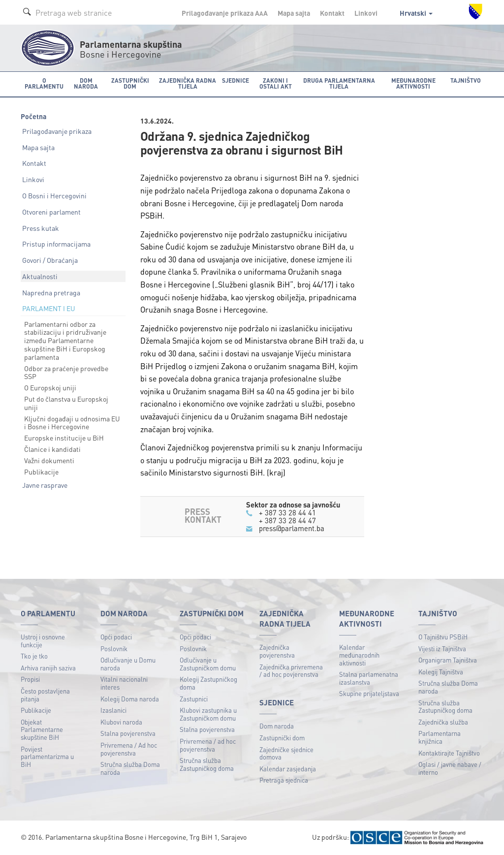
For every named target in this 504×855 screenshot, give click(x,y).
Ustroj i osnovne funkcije (43, 641)
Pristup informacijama (56, 244)
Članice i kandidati (52, 449)
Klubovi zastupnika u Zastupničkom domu (208, 714)
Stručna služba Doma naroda (130, 768)
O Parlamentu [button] (44, 83)
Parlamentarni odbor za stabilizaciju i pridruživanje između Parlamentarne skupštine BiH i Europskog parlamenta (65, 340)
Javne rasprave (45, 485)
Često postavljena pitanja (45, 695)
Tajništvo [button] (466, 80)
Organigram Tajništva (448, 660)
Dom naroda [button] (86, 83)
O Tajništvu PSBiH (443, 637)
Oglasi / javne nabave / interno (450, 768)
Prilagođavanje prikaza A (225, 13)
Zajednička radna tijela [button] (188, 83)
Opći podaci (116, 637)
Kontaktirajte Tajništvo (449, 753)
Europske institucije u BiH (64, 438)
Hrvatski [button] (416, 13)
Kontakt (332, 13)
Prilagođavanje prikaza (57, 131)
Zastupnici (194, 699)
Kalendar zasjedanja (288, 769)
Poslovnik (114, 649)
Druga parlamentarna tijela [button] (339, 83)
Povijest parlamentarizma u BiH (47, 757)
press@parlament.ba (292, 528)
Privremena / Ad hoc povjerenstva (129, 749)
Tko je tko (34, 656)
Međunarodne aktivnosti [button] (413, 83)
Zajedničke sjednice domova (286, 753)
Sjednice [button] (236, 80)
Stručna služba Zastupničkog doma (207, 764)
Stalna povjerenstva (128, 733)
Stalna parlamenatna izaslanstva (369, 678)
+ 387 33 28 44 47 (287, 520)
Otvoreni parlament (51, 212)
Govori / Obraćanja (50, 260)
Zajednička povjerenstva (277, 651)
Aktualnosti (40, 276)
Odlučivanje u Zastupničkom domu (208, 664)
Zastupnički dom (282, 738)
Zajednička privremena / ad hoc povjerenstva (291, 671)
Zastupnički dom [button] (130, 83)
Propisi (30, 679)
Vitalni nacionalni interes (124, 683)
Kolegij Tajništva (441, 672)
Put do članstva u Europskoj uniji (66, 403)
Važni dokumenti (49, 460)
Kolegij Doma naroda (130, 699)
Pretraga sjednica (284, 780)
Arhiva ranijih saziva (48, 668)
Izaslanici (113, 710)
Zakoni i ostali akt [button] (276, 83)
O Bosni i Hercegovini (54, 195)
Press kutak (41, 228)
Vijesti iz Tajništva (442, 649)
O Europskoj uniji (50, 387)
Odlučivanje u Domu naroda (128, 664)
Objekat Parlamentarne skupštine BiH (42, 729)
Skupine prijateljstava (369, 693)
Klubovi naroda (121, 722)
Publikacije (41, 472)
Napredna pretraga (51, 292)
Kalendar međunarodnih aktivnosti (359, 655)
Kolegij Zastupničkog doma (208, 683)
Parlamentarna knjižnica (440, 737)
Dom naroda (277, 726)
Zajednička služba (443, 722)
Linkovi (366, 13)
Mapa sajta (294, 13)
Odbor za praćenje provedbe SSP (66, 372)
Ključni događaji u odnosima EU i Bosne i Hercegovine (72, 423)
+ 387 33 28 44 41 (287, 512)
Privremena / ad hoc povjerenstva (208, 745)
